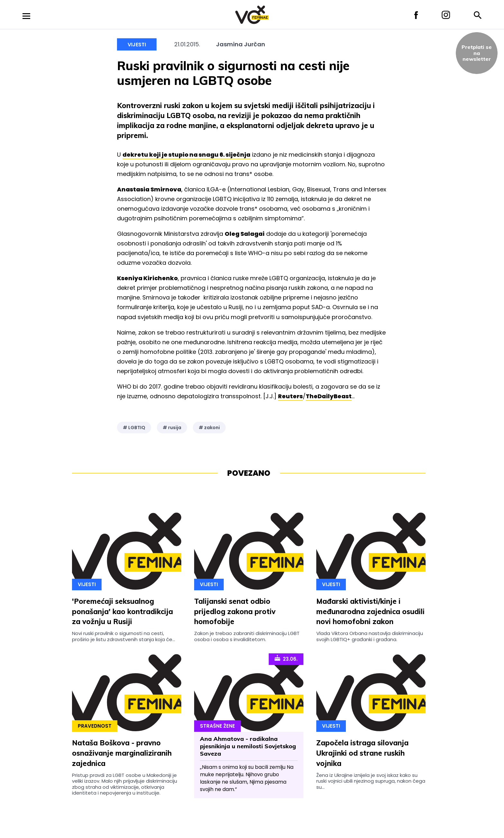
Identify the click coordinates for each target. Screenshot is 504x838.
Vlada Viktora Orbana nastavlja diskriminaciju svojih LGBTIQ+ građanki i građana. (370, 636)
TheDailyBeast (329, 396)
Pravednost (95, 726)
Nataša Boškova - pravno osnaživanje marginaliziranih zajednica (122, 753)
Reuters (290, 396)
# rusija (172, 428)
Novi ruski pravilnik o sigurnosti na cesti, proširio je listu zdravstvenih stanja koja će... (124, 636)
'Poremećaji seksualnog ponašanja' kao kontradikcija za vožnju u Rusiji (122, 612)
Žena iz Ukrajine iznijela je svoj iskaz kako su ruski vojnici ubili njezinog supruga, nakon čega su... (371, 781)
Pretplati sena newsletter (477, 53)
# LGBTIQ (134, 428)
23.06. (286, 658)
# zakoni (209, 428)
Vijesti (137, 45)
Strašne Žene (217, 726)
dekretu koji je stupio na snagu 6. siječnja (186, 155)
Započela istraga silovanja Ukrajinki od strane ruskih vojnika (362, 753)
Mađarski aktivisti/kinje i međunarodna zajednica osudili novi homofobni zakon (370, 612)
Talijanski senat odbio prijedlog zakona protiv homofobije (235, 612)
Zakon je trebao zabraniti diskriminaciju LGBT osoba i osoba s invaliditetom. (247, 636)
